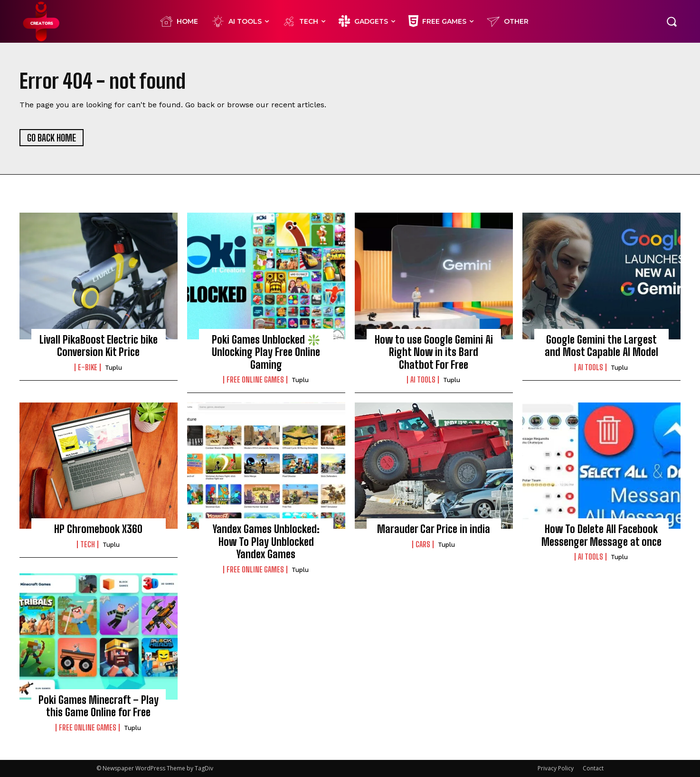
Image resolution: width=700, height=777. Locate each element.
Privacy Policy (556, 768)
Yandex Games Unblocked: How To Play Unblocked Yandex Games (266, 542)
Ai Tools (423, 380)
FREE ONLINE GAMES (255, 380)
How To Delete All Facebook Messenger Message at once (601, 535)
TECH (88, 544)
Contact (593, 768)
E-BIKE (88, 367)
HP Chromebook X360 (98, 529)
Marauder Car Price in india (434, 529)
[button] (672, 21)
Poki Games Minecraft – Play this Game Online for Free (99, 706)
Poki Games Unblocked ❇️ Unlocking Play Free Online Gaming (266, 352)
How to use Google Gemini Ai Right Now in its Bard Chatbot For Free (434, 352)
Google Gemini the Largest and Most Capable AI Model (601, 346)
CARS (423, 544)
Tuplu (114, 368)
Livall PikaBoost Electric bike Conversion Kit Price (99, 346)
